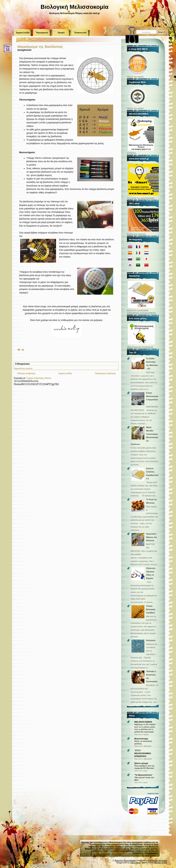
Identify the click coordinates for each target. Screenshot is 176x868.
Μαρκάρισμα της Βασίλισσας (40, 47)
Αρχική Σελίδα (23, 33)
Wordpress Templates (158, 860)
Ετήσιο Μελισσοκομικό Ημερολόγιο (152, 396)
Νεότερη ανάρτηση (26, 373)
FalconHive (135, 863)
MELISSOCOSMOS (143, 722)
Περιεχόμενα (42, 33)
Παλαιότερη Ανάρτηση (105, 373)
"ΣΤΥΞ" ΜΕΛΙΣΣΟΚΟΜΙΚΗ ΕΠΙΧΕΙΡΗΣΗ (143, 753)
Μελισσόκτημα (141, 739)
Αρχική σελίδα (65, 373)
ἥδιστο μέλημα (141, 763)
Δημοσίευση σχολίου (23, 368)
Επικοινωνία (80, 33)
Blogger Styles (161, 863)
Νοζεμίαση (151, 640)
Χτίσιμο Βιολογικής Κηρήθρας (151, 609)
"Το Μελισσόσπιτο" (143, 775)
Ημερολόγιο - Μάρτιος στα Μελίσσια (152, 537)
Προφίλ (61, 33)
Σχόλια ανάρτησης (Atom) (39, 378)
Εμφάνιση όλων (153, 793)
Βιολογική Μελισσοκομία (75, 7)
